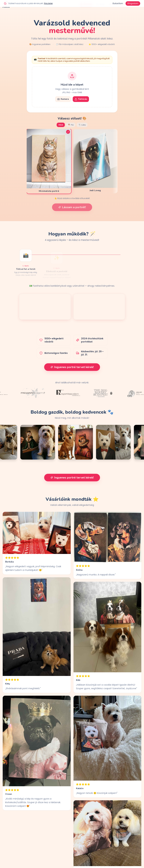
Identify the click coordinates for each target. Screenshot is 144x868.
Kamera (63, 99)
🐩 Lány (82, 125)
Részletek (48, 3)
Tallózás (81, 99)
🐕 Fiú (71, 125)
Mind (61, 125)
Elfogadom (133, 3)
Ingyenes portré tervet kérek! (72, 367)
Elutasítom (118, 3)
